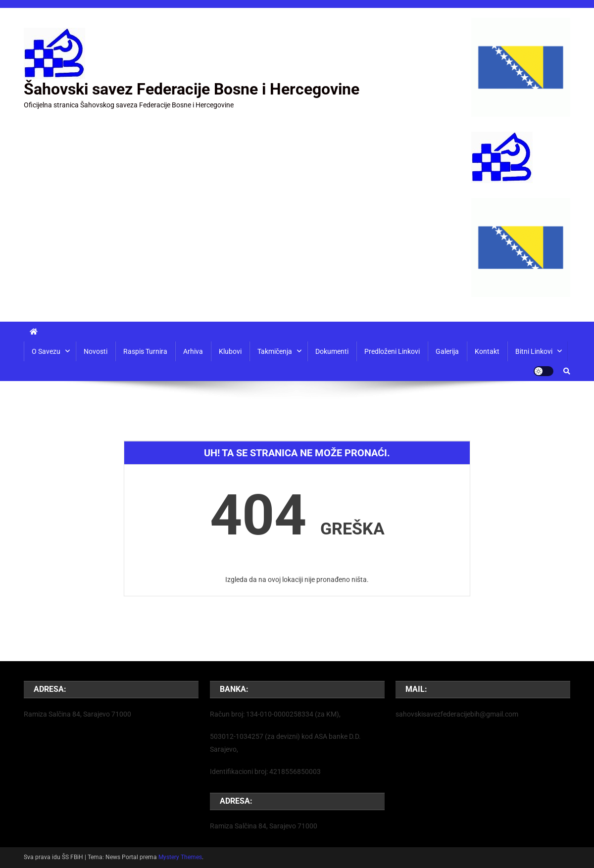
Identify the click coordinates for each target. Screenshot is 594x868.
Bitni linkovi (534, 351)
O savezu (46, 351)
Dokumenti (332, 351)
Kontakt (487, 351)
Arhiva (193, 351)
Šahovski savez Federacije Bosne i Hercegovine (192, 89)
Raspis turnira (145, 351)
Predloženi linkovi (392, 351)
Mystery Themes (180, 857)
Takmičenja (275, 351)
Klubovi (230, 351)
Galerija (447, 351)
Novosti (96, 351)
